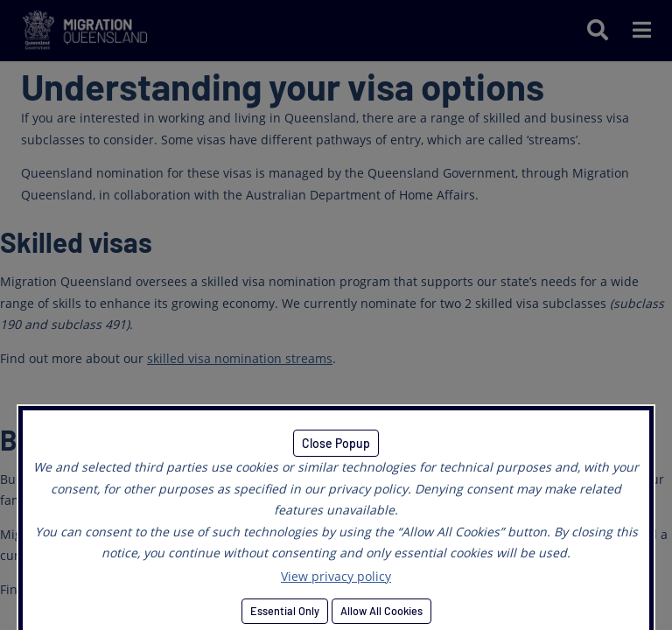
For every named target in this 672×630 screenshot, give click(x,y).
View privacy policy (336, 576)
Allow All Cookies (381, 611)
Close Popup (336, 443)
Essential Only (285, 611)
